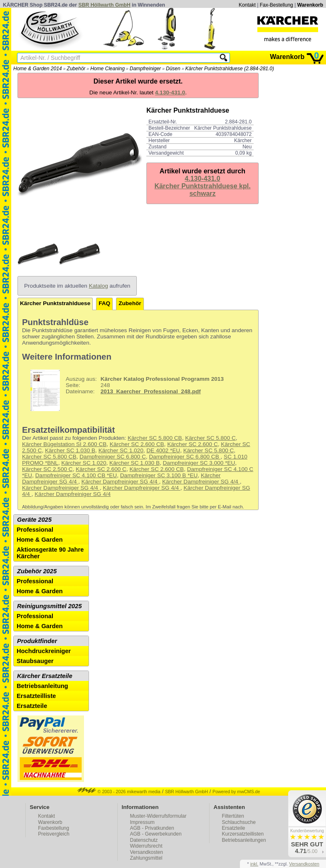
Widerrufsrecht (146, 846)
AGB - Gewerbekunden (156, 834)
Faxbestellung (54, 828)
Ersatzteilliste (36, 696)
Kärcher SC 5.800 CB (155, 438)
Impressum (142, 822)
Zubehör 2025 (37, 571)
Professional (35, 530)
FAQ (104, 303)
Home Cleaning (107, 69)
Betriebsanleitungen (244, 840)
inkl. (254, 864)
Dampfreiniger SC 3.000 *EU (199, 463)
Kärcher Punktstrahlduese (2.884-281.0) (230, 69)
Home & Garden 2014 (38, 69)
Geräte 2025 (34, 520)
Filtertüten (233, 816)
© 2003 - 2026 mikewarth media (119, 792)
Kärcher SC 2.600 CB (137, 444)
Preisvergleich (54, 834)
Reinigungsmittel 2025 (49, 606)
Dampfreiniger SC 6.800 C (112, 457)
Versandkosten (147, 852)
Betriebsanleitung (42, 686)
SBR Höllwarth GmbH (105, 5)
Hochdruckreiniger (44, 651)
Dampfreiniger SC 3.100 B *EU (159, 475)
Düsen (173, 69)
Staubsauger (35, 661)
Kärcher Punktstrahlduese (55, 303)
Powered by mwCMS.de (236, 792)
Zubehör (76, 69)
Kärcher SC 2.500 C (47, 469)
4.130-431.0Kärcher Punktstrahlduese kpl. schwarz (202, 186)
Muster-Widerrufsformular (158, 816)
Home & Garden (40, 540)
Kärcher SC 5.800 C (210, 438)
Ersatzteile (32, 706)
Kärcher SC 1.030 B (70, 450)
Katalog (99, 286)
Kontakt (247, 5)
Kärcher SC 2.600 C (193, 444)
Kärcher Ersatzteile (45, 676)
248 (124, 390)
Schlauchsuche (239, 822)
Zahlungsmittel (146, 858)
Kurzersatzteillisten (243, 834)
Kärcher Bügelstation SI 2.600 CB (64, 444)
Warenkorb (310, 5)
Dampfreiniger (145, 69)
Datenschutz (144, 840)
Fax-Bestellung (277, 5)
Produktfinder (37, 641)
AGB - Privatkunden (152, 828)
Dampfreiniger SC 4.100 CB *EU (76, 475)
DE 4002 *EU (163, 450)
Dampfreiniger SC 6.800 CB (185, 457)
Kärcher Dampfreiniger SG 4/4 (120, 482)
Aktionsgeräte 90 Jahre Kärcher (50, 553)
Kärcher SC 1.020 (121, 450)
